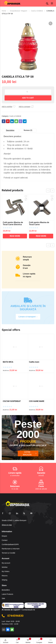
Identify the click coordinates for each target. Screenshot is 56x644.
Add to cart (28, 98)
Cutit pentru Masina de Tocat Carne (39, 223)
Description (10, 130)
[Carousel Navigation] (50, 191)
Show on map (7, 524)
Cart (17, 641)
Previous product (48, 245)
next (52, 191)
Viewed (50, 641)
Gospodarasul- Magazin (19, 11)
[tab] (10, 130)
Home (4, 11)
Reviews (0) (28, 130)
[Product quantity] (28, 92)
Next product (52, 245)
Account (6, 641)
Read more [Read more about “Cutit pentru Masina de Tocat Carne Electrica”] (15, 236)
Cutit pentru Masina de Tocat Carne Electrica (13, 223)
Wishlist (28, 640)
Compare (39, 640)
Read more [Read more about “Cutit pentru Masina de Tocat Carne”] (41, 236)
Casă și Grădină (37, 11)
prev (48, 191)
